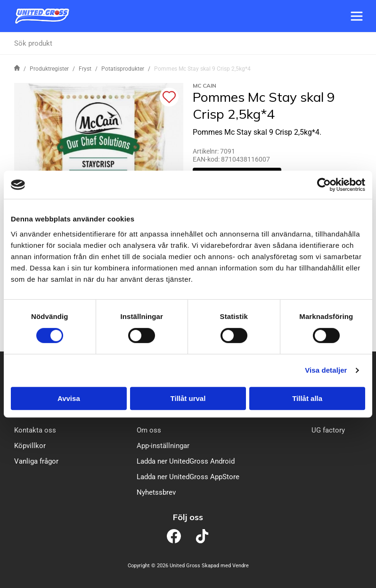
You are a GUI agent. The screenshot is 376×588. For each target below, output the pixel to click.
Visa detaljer (326, 370)
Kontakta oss (35, 430)
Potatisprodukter (123, 69)
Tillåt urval (188, 398)
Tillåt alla (307, 398)
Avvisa (69, 398)
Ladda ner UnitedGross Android (186, 461)
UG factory (328, 430)
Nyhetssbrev (156, 492)
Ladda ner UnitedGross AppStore (188, 477)
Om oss (149, 430)
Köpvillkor (30, 446)
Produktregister (49, 69)
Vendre (241, 566)
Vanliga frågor (36, 461)
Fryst (85, 69)
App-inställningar (163, 446)
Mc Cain (204, 86)
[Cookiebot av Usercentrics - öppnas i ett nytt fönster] (324, 185)
